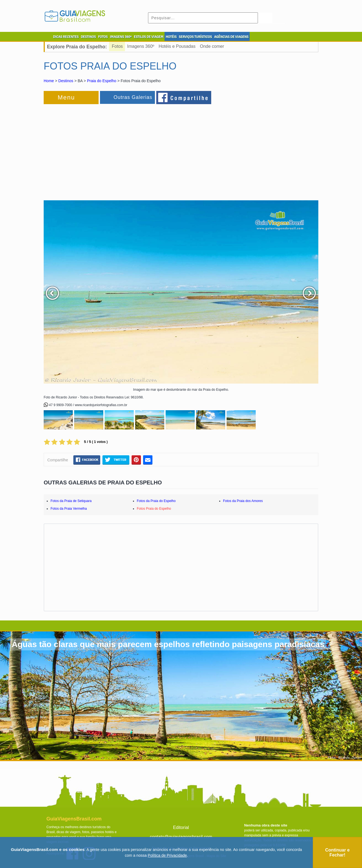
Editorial (181, 827)
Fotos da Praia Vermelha (69, 509)
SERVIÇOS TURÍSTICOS (195, 37)
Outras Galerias (133, 97)
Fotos (117, 46)
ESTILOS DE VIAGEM (149, 37)
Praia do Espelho (102, 81)
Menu (66, 97)
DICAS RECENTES (66, 37)
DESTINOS (88, 37)
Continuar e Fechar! (337, 852)
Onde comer (212, 46)
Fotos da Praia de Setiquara (71, 501)
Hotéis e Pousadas (177, 46)
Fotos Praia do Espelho (154, 509)
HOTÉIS (171, 37)
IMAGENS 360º (121, 37)
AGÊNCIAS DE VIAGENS (231, 37)
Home (49, 81)
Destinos (66, 81)
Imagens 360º (141, 46)
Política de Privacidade (167, 855)
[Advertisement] (104, 149)
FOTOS (103, 37)
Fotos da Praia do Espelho (156, 501)
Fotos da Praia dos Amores (243, 501)
